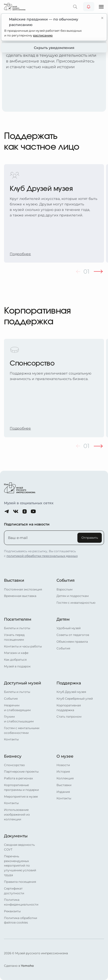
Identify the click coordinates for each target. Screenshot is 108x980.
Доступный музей (23, 683)
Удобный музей (69, 628)
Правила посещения (20, 882)
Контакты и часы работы (23, 646)
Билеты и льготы (17, 628)
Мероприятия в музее (21, 797)
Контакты (11, 739)
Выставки (14, 580)
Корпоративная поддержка (69, 708)
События (66, 580)
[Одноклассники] (25, 511)
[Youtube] (33, 511)
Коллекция (65, 778)
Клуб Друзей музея (71, 692)
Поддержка (69, 683)
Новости (63, 765)
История (63, 772)
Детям (63, 619)
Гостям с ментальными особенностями (22, 731)
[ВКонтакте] (16, 511)
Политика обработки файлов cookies (21, 920)
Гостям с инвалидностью (76, 603)
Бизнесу (13, 756)
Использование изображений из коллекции (17, 815)
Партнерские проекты (21, 772)
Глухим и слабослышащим (19, 719)
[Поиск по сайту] (75, 7)
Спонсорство (14, 765)
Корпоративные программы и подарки (21, 787)
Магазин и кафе (16, 653)
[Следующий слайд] (98, 271)
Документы (16, 836)
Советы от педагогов (73, 635)
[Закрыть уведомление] (102, 18)
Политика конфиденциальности (21, 902)
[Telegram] (7, 511)
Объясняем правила (72, 642)
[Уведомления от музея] (89, 7)
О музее (65, 756)
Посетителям (18, 619)
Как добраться (15, 660)
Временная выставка (20, 596)
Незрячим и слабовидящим (17, 708)
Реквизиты (12, 911)
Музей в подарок (17, 666)
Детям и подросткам (73, 596)
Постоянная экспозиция (23, 589)
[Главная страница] (15, 7)
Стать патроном (69, 717)
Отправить (90, 538)
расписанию (43, 35)
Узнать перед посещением (14, 637)
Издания (63, 792)
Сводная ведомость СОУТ (19, 847)
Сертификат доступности (14, 891)
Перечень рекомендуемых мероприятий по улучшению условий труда (20, 866)
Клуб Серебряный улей (75, 699)
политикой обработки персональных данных (42, 556)
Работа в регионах (18, 778)
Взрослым (64, 589)
